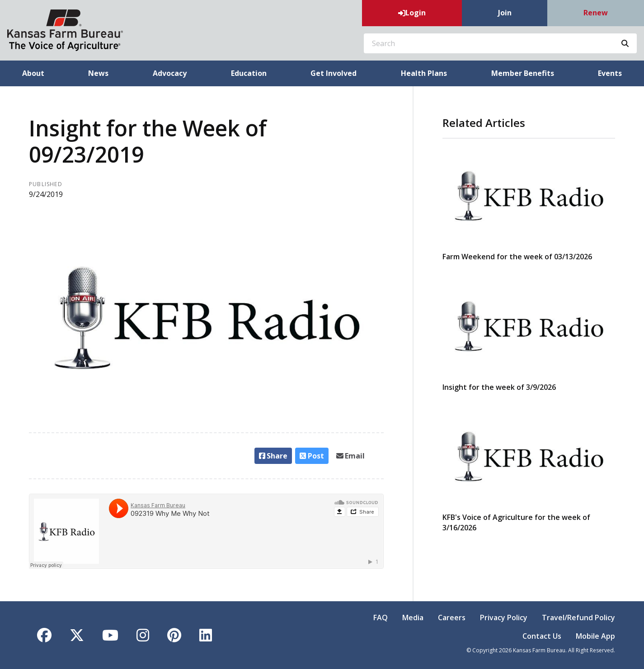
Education (249, 73)
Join (505, 13)
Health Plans (424, 73)
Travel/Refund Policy (578, 618)
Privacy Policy (504, 618)
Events (610, 73)
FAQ (381, 618)
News (98, 73)
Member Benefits (523, 73)
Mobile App (595, 636)
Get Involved (334, 73)
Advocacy (170, 73)
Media (413, 618)
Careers (452, 618)
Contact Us (542, 636)
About (33, 73)
